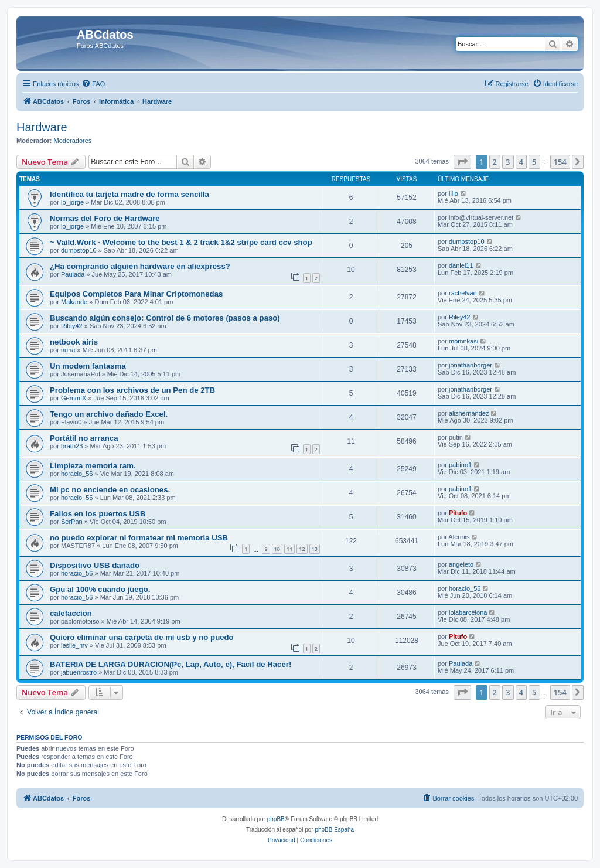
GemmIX (74, 398)
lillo (454, 193)
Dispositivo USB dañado (95, 565)
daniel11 (461, 265)
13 (315, 549)
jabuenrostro (79, 672)
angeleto (461, 564)
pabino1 (460, 465)
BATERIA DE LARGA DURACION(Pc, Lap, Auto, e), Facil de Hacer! (171, 664)
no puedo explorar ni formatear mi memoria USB (139, 538)
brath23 (72, 446)
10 (277, 549)
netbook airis (74, 342)
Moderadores (73, 141)
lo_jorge (72, 202)
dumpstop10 (79, 250)
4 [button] (521, 162)
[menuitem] (93, 84)
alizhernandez (469, 413)
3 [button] (508, 162)
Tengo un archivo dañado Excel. (109, 414)
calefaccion (71, 613)
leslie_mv (74, 645)
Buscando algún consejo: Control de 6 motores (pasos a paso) (165, 318)
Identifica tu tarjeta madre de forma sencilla (129, 194)
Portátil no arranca (84, 438)
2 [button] (495, 162)
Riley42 (72, 326)
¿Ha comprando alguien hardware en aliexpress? (140, 266)
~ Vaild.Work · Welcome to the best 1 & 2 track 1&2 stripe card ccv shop (181, 242)
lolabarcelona (468, 612)
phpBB (276, 819)
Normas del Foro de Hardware (105, 218)
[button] (462, 162)
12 (302, 549)
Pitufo (458, 513)
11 (289, 549)
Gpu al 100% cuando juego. (100, 589)
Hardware (42, 127)
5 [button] (534, 162)
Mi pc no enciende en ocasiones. (110, 490)
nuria (68, 350)
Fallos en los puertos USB (98, 514)
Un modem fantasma (88, 366)
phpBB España (334, 830)
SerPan (72, 522)
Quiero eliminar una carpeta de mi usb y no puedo (142, 637)
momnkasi (463, 341)
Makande (74, 302)
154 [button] (560, 162)
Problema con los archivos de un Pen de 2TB (132, 390)
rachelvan (463, 293)
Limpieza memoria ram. (93, 466)
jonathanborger (471, 365)
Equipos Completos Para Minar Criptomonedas (136, 294)
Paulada (73, 274)
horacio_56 (77, 474)
